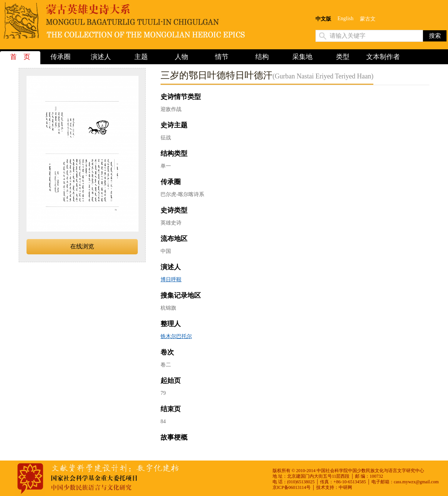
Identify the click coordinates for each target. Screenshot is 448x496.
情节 (222, 57)
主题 (141, 57)
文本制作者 (383, 57)
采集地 (302, 57)
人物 (181, 57)
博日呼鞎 (171, 280)
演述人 (101, 57)
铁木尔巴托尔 (176, 336)
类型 (343, 57)
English (346, 18)
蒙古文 (368, 19)
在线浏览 (82, 246)
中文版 (323, 19)
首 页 (20, 57)
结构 (262, 57)
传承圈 (60, 57)
